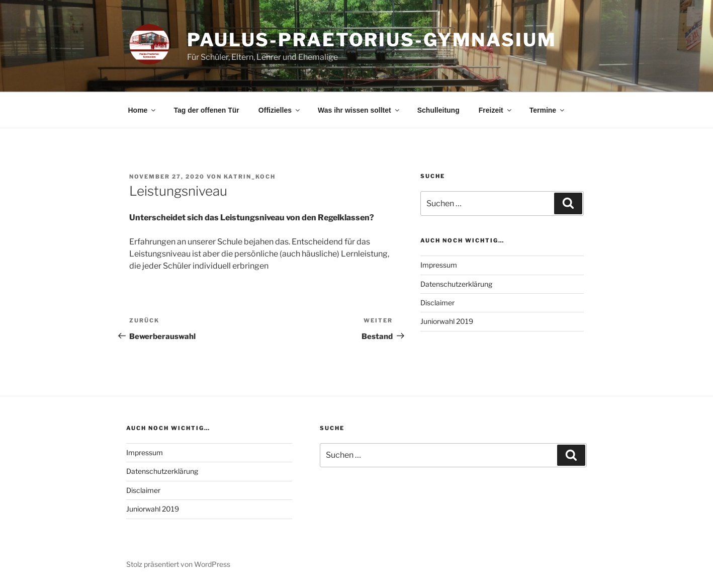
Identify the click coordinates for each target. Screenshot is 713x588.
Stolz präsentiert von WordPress (178, 564)
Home (143, 110)
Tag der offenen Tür (206, 110)
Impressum (439, 265)
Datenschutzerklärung (456, 284)
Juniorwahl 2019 (447, 321)
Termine (548, 110)
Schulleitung (438, 110)
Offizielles (280, 110)
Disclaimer (437, 303)
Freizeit (496, 110)
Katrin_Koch (250, 177)
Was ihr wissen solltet (359, 110)
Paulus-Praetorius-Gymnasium (372, 40)
